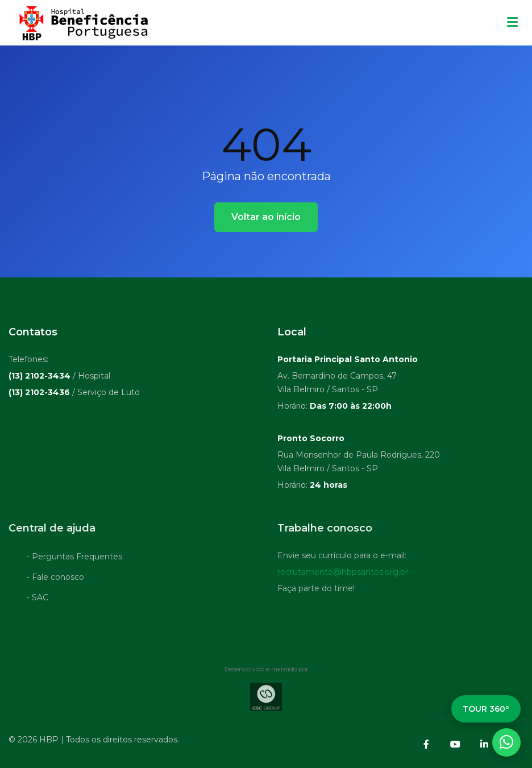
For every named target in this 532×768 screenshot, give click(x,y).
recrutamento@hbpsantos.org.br (343, 574)
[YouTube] (455, 744)
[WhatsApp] (506, 742)
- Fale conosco (55, 579)
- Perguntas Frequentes (74, 558)
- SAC (38, 599)
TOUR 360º (486, 709)
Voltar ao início (266, 217)
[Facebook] (426, 744)
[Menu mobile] (512, 23)
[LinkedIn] (484, 744)
